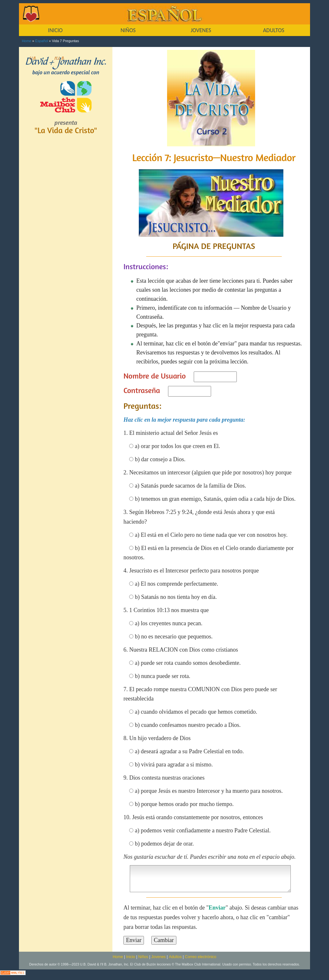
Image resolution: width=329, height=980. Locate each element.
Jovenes (159, 957)
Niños (143, 957)
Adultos (175, 957)
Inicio (131, 957)
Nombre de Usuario (155, 376)
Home (27, 41)
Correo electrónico (200, 957)
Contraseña (142, 390)
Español (42, 41)
